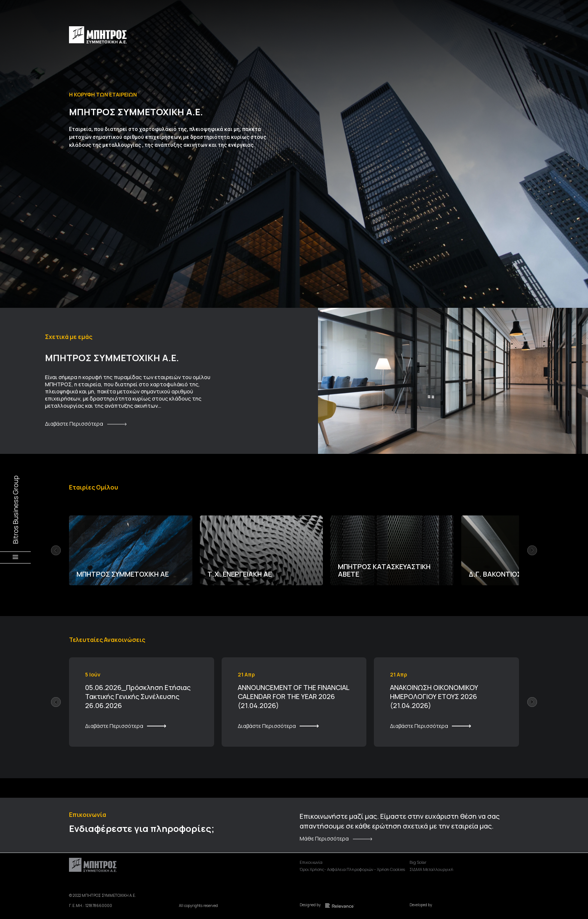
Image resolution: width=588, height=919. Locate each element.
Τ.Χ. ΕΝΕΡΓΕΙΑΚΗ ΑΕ (240, 574)
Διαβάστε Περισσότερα (74, 424)
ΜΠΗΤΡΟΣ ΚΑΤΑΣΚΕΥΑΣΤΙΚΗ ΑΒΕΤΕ (384, 570)
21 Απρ (246, 674)
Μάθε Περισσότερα (324, 839)
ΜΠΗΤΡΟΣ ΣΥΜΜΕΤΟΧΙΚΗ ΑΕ (123, 574)
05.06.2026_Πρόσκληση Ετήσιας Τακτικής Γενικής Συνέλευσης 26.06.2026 (138, 696)
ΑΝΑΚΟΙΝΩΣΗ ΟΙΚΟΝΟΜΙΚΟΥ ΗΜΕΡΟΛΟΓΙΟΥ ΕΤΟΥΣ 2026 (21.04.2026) (434, 696)
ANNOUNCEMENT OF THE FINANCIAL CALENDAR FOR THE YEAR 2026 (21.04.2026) (293, 696)
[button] (56, 550)
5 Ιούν (93, 674)
